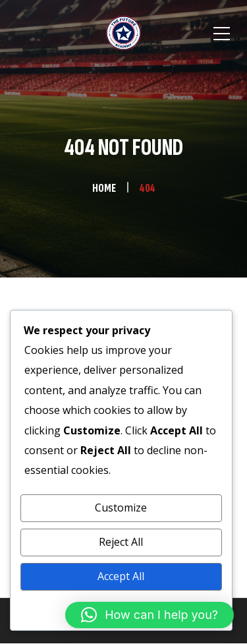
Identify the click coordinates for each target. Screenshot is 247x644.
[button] (150, 615)
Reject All (121, 542)
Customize (121, 508)
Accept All (121, 576)
